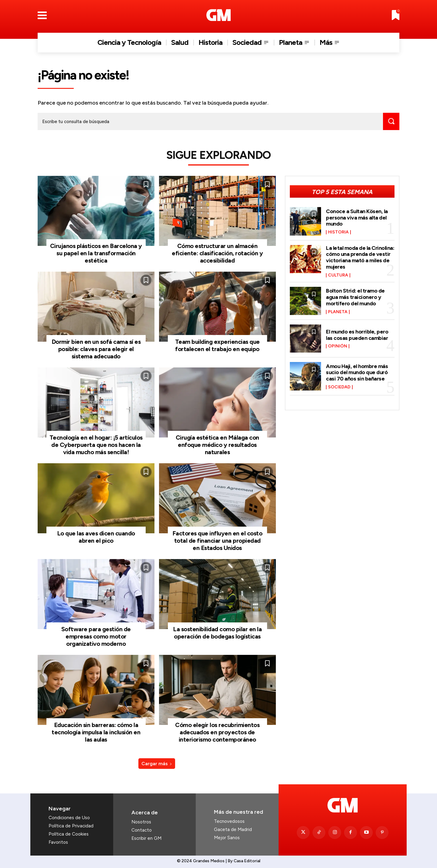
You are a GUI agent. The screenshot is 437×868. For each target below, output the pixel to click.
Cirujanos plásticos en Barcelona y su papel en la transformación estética (96, 253)
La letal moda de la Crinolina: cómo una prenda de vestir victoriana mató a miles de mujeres (360, 257)
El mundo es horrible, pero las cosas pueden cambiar (357, 333)
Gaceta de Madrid (233, 829)
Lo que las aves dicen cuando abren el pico (96, 537)
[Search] (391, 121)
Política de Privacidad (71, 826)
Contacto (142, 830)
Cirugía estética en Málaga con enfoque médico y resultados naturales (217, 445)
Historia (338, 232)
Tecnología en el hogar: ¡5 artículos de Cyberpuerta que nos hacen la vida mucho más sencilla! (96, 445)
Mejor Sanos (227, 838)
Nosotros (141, 822)
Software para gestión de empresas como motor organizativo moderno (96, 636)
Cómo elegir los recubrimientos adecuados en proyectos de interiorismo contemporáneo (217, 732)
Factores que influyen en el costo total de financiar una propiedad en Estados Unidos (217, 541)
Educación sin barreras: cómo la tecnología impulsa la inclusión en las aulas (96, 732)
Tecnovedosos (229, 821)
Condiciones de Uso (69, 818)
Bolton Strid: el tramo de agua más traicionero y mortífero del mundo (355, 296)
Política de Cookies (69, 834)
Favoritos (58, 842)
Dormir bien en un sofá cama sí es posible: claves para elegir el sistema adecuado (96, 349)
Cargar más (157, 764)
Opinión (338, 345)
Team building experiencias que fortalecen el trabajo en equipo (217, 345)
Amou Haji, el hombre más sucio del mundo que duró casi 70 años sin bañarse (357, 371)
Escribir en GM (146, 838)
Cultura (338, 274)
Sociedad (339, 386)
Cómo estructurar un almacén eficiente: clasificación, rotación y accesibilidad (217, 253)
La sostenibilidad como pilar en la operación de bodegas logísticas (217, 633)
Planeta (338, 310)
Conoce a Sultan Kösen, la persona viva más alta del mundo (357, 217)
